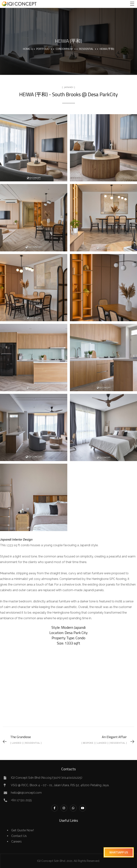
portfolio (43, 49)
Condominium (64, 49)
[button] (119, 852)
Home (26, 49)
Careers (16, 842)
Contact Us (19, 836)
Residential (86, 49)
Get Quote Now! (23, 830)
